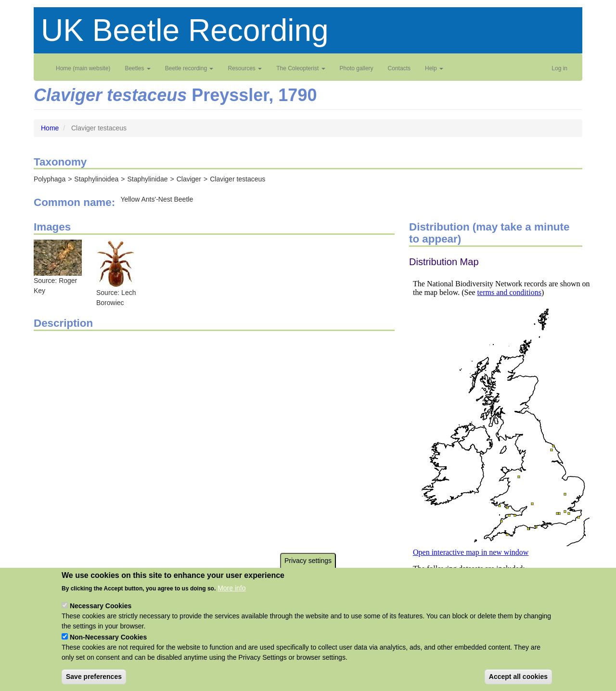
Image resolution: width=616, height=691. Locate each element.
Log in (559, 68)
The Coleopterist (301, 68)
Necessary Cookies (101, 615)
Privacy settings (308, 570)
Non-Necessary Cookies (108, 646)
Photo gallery (357, 68)
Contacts (399, 68)
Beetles (137, 68)
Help (434, 68)
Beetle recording (189, 68)
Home (50, 128)
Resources (245, 68)
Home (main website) (83, 68)
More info (231, 597)
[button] (58, 257)
